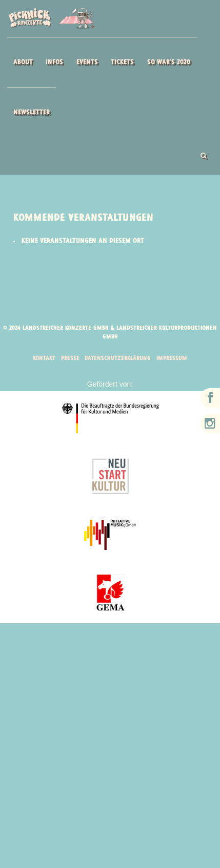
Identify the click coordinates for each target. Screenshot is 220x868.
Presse (69, 359)
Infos (54, 62)
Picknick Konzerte (51, 18)
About (23, 62)
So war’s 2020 (169, 62)
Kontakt (42, 359)
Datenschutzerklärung (118, 359)
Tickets (122, 62)
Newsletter (32, 112)
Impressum (174, 359)
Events (87, 62)
